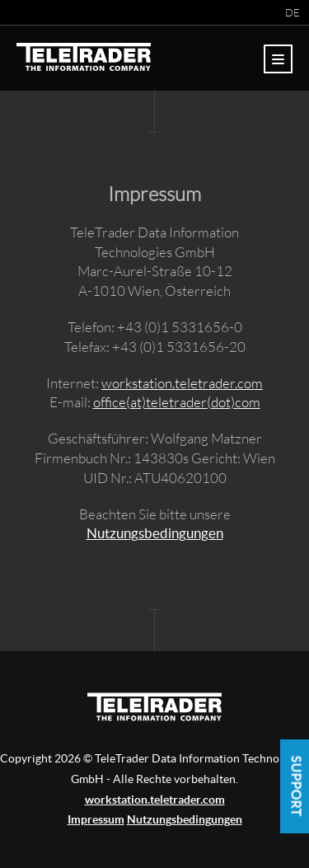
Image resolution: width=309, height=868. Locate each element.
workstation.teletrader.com (182, 383)
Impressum (96, 819)
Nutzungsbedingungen (155, 533)
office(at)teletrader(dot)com (177, 402)
